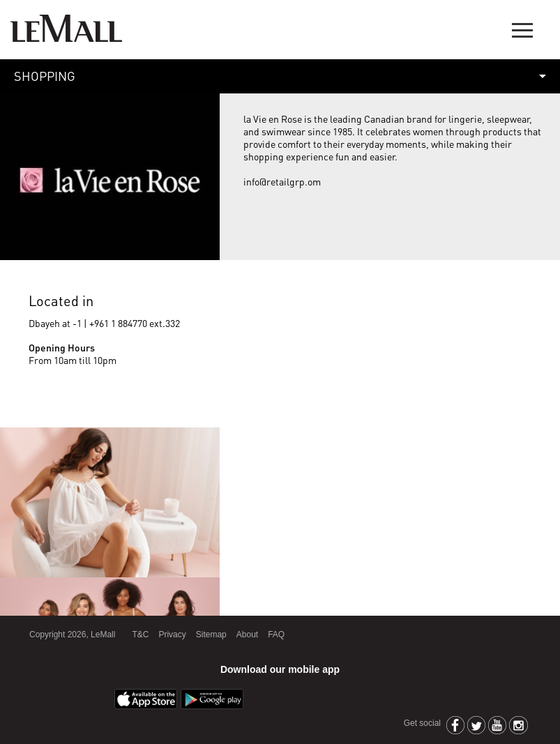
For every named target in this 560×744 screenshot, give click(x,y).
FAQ (276, 635)
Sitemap (211, 635)
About (247, 635)
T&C (140, 635)
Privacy (172, 635)
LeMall (66, 28)
